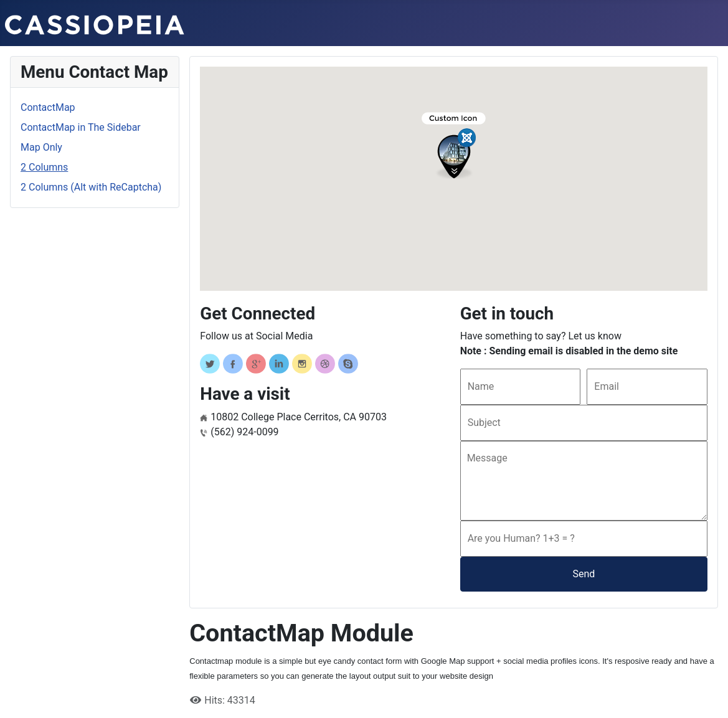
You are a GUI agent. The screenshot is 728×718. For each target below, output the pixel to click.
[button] (454, 145)
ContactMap (48, 107)
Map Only (41, 147)
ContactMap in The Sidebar (81, 127)
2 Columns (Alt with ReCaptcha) (91, 187)
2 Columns (44, 167)
